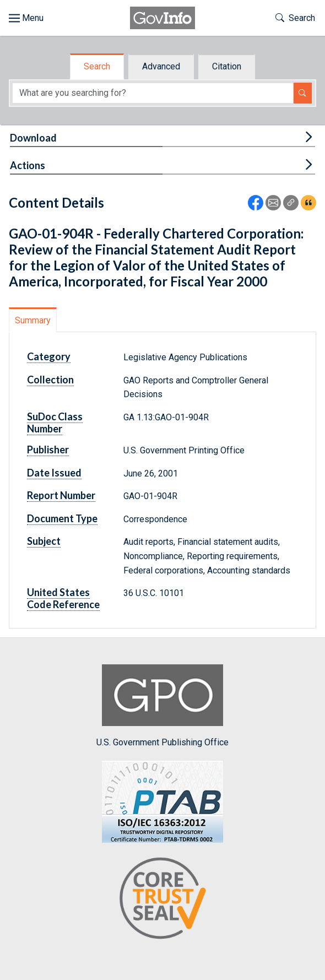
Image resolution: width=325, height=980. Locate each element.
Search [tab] (97, 66)
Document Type (62, 518)
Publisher (48, 450)
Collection (50, 380)
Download (33, 138)
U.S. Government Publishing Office (162, 706)
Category (49, 356)
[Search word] (153, 93)
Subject (44, 541)
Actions (28, 165)
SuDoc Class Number (55, 423)
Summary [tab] (33, 320)
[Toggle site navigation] (26, 18)
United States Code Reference (63, 598)
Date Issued (54, 473)
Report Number (61, 495)
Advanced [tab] (161, 66)
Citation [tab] (227, 66)
